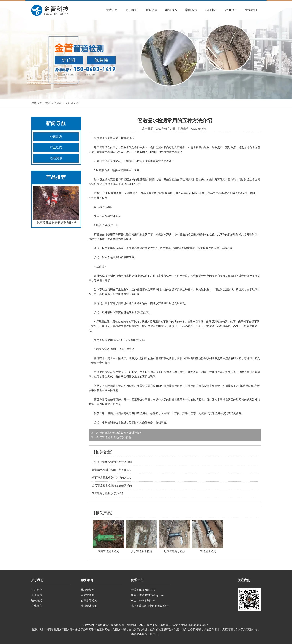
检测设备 (171, 10)
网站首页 (112, 10)
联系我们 (251, 10)
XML (142, 625)
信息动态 (59, 103)
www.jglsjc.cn (199, 129)
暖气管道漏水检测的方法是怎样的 (112, 485)
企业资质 (37, 595)
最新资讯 (56, 158)
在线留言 (37, 606)
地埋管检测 (88, 590)
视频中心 (231, 10)
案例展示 (191, 10)
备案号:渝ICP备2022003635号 (191, 625)
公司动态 (56, 137)
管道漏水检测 (89, 606)
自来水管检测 (89, 600)
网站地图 (132, 625)
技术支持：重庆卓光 (159, 625)
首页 (48, 103)
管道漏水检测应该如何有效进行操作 (120, 433)
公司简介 (37, 590)
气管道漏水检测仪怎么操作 (115, 437)
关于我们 (131, 10)
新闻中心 (211, 10)
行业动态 (56, 147)
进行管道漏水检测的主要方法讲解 (112, 462)
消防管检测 (88, 595)
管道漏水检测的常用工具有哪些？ (112, 470)
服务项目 (151, 10)
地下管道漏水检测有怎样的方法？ (112, 478)
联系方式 (37, 600)
